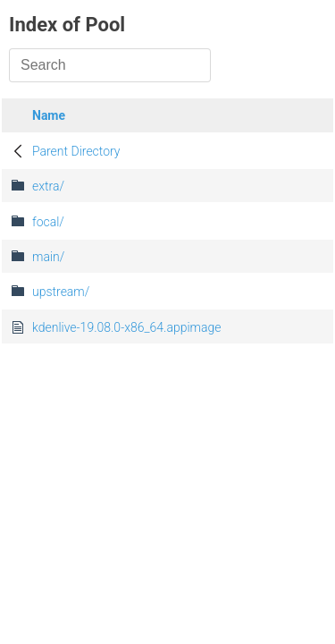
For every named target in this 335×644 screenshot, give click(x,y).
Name (49, 115)
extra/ (48, 186)
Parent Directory (76, 151)
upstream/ (61, 292)
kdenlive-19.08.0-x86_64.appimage (127, 327)
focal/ (48, 222)
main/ (48, 257)
